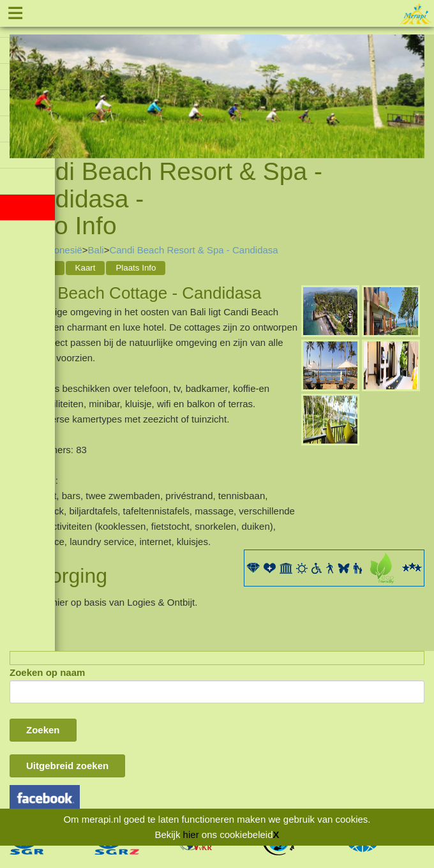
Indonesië (62, 250)
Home (22, 250)
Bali (96, 250)
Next (415, 80)
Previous (19, 80)
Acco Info (37, 268)
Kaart (86, 268)
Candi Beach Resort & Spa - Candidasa (193, 250)
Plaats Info (136, 268)
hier (191, 834)
